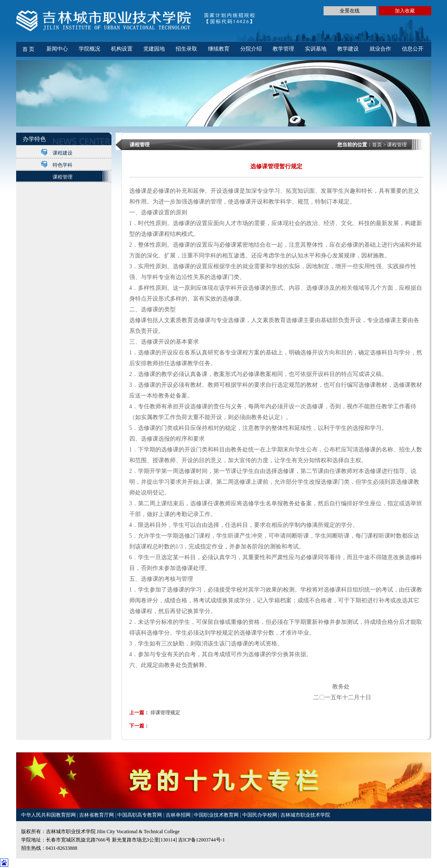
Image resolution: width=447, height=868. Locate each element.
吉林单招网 (179, 815)
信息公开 (413, 49)
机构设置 (122, 49)
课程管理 (63, 177)
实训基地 (316, 49)
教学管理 (283, 49)
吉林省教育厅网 (97, 815)
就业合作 (380, 49)
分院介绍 (251, 49)
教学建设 (348, 49)
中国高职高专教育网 (140, 815)
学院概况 (89, 49)
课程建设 (63, 153)
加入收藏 (405, 11)
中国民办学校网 (260, 815)
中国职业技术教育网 (217, 815)
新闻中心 (57, 49)
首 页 (28, 49)
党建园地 (154, 49)
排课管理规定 (165, 713)
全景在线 (350, 11)
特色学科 (63, 165)
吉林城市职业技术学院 (305, 815)
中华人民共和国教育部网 (49, 815)
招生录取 (186, 49)
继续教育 (219, 49)
